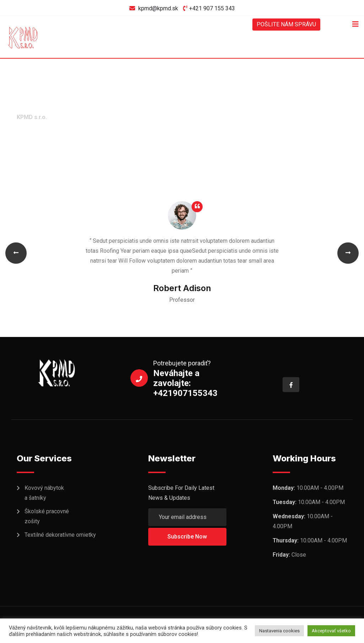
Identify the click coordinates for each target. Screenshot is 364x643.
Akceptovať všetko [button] (331, 631)
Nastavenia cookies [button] (279, 631)
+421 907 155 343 (212, 8)
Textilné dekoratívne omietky (60, 535)
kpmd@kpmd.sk (158, 8)
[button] (16, 253)
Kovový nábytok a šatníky (44, 493)
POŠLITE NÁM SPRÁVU (286, 24)
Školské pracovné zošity (47, 516)
